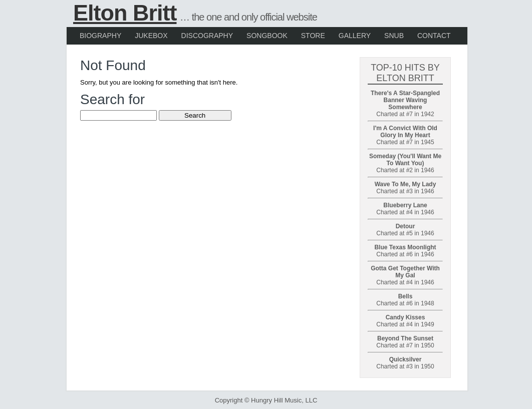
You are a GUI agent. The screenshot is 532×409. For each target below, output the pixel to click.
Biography (100, 36)
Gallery (355, 36)
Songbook (267, 36)
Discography (207, 36)
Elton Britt (125, 13)
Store (313, 36)
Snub (394, 36)
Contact (434, 36)
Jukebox (151, 36)
